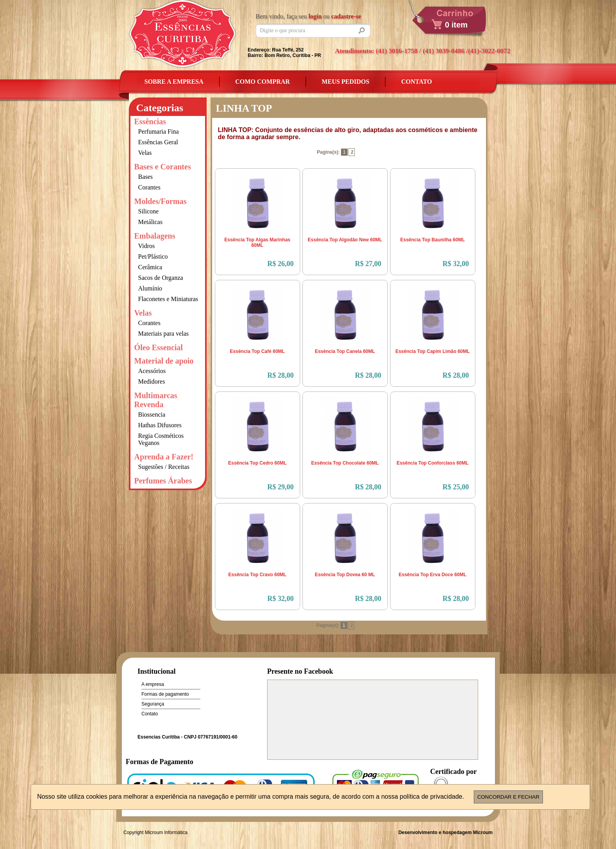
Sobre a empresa (174, 82)
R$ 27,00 (368, 264)
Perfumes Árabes (163, 481)
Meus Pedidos (346, 82)
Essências (150, 121)
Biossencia (152, 414)
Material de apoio (164, 361)
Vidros (147, 246)
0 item (456, 25)
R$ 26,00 (281, 264)
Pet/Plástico (153, 256)
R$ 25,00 (456, 487)
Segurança (153, 704)
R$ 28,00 (281, 375)
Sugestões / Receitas (164, 467)
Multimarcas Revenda (156, 400)
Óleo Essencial (159, 347)
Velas (145, 153)
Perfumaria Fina (159, 131)
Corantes (149, 187)
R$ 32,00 (456, 264)
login (315, 16)
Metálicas (150, 222)
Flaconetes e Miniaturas (168, 299)
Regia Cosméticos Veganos (161, 439)
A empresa (153, 684)
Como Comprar (263, 82)
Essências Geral (158, 142)
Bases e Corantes (163, 167)
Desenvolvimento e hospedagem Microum (445, 832)
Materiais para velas (164, 334)
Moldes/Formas (160, 201)
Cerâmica (150, 267)
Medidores (152, 381)
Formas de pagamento (165, 694)
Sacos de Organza (161, 278)
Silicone (148, 211)
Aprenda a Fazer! (164, 457)
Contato (416, 82)
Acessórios (152, 371)
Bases (146, 177)
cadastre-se (346, 16)
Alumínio (150, 288)
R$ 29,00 (281, 487)
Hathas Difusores (160, 425)
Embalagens (155, 236)
